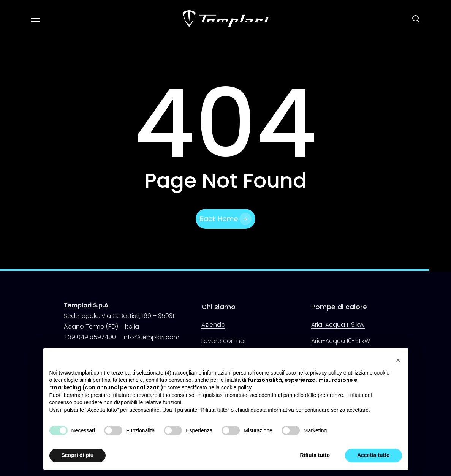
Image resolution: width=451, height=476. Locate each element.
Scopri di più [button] (78, 455)
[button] (35, 19)
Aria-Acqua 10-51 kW (341, 341)
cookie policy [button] (236, 387)
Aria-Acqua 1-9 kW (338, 325)
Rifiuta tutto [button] (315, 455)
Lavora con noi (223, 341)
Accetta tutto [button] (373, 455)
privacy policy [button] (326, 373)
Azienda (213, 325)
